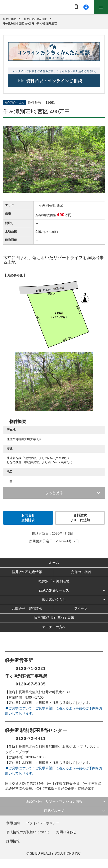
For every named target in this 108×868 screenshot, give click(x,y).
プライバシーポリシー (43, 823)
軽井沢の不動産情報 (35, 19)
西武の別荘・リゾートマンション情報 (54, 801)
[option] (54, 382)
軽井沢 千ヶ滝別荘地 (54, 581)
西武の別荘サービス (54, 590)
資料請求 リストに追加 (80, 518)
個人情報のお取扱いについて (28, 832)
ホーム (54, 563)
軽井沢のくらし (54, 600)
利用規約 (13, 823)
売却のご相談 (81, 572)
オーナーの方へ (54, 627)
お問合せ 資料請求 (28, 518)
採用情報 (13, 841)
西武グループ (54, 811)
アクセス (81, 609)
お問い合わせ (66, 832)
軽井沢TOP (9, 19)
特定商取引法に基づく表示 (54, 618)
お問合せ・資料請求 (27, 609)
